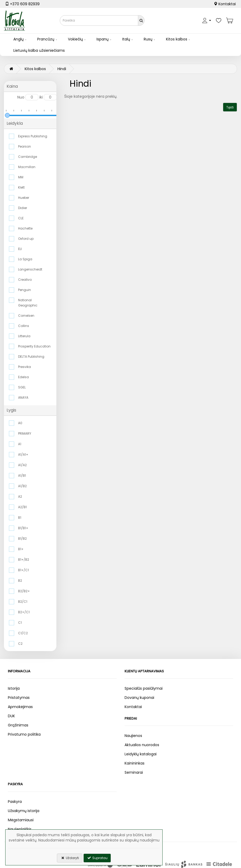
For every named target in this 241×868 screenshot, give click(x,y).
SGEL (22, 387)
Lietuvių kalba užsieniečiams (39, 50)
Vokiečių (75, 39)
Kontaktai (225, 4)
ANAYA (23, 397)
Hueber (24, 198)
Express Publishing (33, 136)
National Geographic (28, 303)
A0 (20, 423)
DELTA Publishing (31, 357)
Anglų (18, 39)
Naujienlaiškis (20, 829)
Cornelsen (26, 316)
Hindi (62, 69)
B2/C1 (23, 602)
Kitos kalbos (177, 39)
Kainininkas (135, 763)
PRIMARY (25, 433)
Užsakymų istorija (24, 811)
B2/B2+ (24, 591)
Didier (23, 208)
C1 (20, 623)
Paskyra (15, 802)
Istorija (14, 688)
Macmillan (27, 167)
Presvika (25, 367)
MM (21, 177)
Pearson (25, 146)
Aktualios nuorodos (142, 745)
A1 (20, 444)
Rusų (148, 39)
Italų (126, 39)
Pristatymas (19, 698)
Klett (21, 187)
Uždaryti (70, 858)
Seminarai (134, 772)
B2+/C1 (24, 612)
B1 (20, 518)
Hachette (25, 228)
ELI (20, 249)
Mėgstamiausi (21, 820)
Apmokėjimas (20, 707)
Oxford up (26, 239)
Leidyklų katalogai (141, 754)
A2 (20, 497)
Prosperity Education (34, 346)
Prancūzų (46, 39)
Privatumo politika (24, 734)
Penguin (25, 290)
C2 (20, 644)
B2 (20, 581)
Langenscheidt (30, 269)
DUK (11, 716)
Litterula (24, 336)
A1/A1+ (23, 454)
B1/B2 (22, 539)
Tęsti (230, 107)
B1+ (21, 549)
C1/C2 (23, 633)
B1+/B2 (24, 560)
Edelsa (23, 377)
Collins (24, 326)
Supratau (97, 858)
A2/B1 (22, 507)
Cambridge (28, 157)
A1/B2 (22, 486)
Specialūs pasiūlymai (144, 688)
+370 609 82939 (22, 4)
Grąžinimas (18, 725)
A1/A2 (22, 465)
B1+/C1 (23, 570)
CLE (21, 218)
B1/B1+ (23, 528)
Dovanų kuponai (139, 698)
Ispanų (103, 39)
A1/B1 (22, 475)
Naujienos (133, 736)
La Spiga (25, 259)
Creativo (25, 280)
